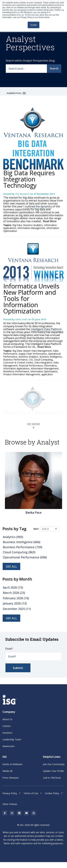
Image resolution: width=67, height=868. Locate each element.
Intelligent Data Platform (46, 329)
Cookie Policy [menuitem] (52, 793)
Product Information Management (22, 374)
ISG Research (23, 194)
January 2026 (15, 603)
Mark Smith (22, 319)
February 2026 (16, 598)
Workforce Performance (16, 371)
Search (54, 68)
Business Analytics (33, 225)
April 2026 (13, 587)
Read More (49, 221)
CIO (31, 360)
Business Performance (15, 360)
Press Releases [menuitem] (11, 778)
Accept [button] (33, 25)
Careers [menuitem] (7, 726)
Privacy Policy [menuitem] (10, 793)
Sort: (36, 529)
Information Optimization (44, 371)
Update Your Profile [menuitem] (53, 771)
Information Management (31, 228)
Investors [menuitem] (7, 733)
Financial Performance (31, 365)
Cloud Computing (43, 360)
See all (11, 566)
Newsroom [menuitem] (8, 746)
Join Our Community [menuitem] (54, 764)
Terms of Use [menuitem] (31, 793)
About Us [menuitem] (7, 719)
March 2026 (14, 593)
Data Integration (43, 363)
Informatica (50, 365)
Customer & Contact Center (18, 363)
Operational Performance (25, 557)
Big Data (17, 225)
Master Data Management (37, 351)
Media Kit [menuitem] (7, 771)
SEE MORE (33, 426)
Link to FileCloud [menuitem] (52, 778)
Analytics (13, 537)
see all (11, 618)
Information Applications (16, 368)
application (47, 374)
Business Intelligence (51, 357)
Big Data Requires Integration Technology (29, 179)
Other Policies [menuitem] (10, 804)
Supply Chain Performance (33, 354)
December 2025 (17, 609)
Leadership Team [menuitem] (12, 739)
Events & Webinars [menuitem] (13, 764)
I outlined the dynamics (38, 206)
